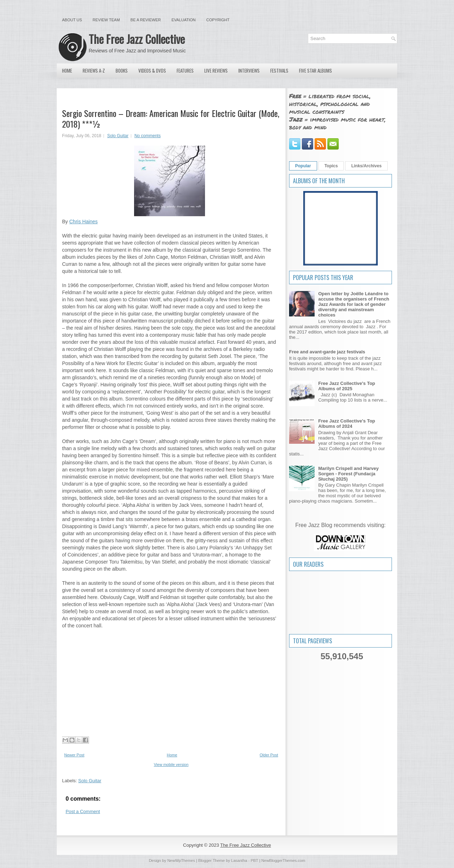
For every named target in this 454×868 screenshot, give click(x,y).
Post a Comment (83, 811)
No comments (148, 136)
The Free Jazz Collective (137, 39)
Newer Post (74, 755)
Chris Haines (83, 222)
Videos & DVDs (152, 71)
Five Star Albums (315, 71)
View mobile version (171, 765)
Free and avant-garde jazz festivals (327, 352)
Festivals (279, 71)
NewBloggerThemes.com (283, 861)
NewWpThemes (181, 861)
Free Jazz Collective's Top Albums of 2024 (347, 424)
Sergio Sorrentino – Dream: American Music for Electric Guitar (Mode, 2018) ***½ (171, 118)
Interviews (249, 71)
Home (67, 71)
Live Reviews (216, 71)
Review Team (106, 20)
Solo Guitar (118, 136)
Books (122, 71)
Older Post (269, 755)
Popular (303, 166)
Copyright (218, 20)
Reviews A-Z (94, 71)
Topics (331, 166)
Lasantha (239, 861)
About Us (72, 20)
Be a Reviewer (146, 20)
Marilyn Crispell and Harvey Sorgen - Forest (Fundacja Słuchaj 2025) (348, 474)
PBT (254, 861)
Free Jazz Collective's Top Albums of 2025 (347, 386)
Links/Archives (366, 166)
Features (185, 71)
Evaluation (183, 20)
